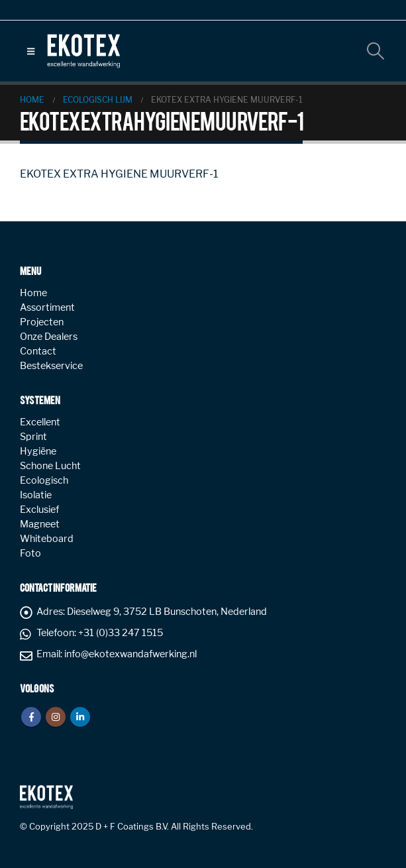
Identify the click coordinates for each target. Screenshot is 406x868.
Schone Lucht (50, 466)
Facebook (31, 717)
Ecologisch (44, 480)
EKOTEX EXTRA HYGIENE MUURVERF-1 (119, 174)
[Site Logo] (83, 51)
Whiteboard (47, 539)
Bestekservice (51, 366)
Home (33, 293)
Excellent (40, 422)
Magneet (40, 524)
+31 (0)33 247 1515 (121, 633)
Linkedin (80, 717)
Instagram (56, 717)
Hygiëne (38, 451)
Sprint (33, 437)
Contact (38, 351)
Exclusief (39, 510)
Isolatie (36, 495)
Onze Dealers (49, 337)
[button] (31, 51)
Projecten (42, 322)
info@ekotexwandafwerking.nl (130, 654)
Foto (30, 553)
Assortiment (47, 307)
